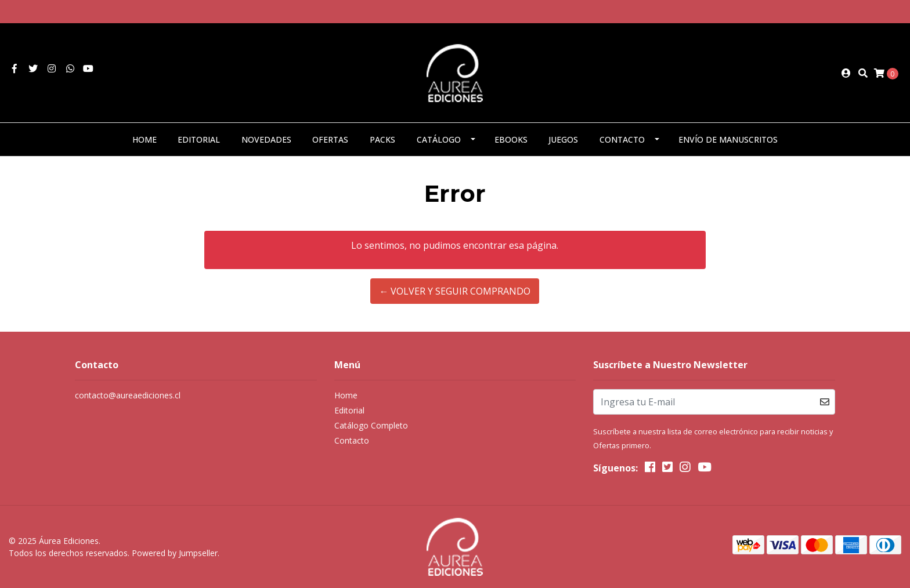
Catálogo (439, 139)
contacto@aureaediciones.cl (128, 395)
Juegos (563, 139)
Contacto (622, 139)
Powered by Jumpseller (175, 553)
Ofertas (330, 139)
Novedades (266, 139)
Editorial (199, 139)
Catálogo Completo (371, 425)
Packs (382, 139)
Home (145, 139)
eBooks (511, 139)
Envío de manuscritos (728, 139)
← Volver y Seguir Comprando (455, 291)
